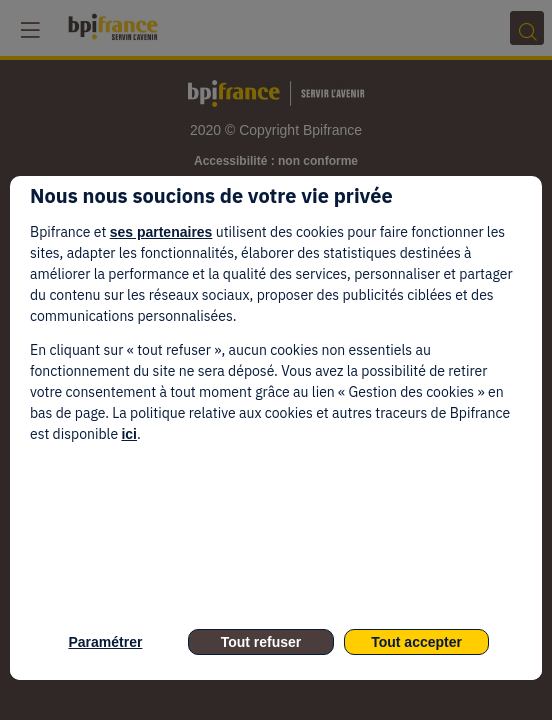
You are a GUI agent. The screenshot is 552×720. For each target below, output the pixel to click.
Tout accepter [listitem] (416, 642)
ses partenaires (161, 232)
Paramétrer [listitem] (105, 642)
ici (129, 434)
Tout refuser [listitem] (261, 642)
